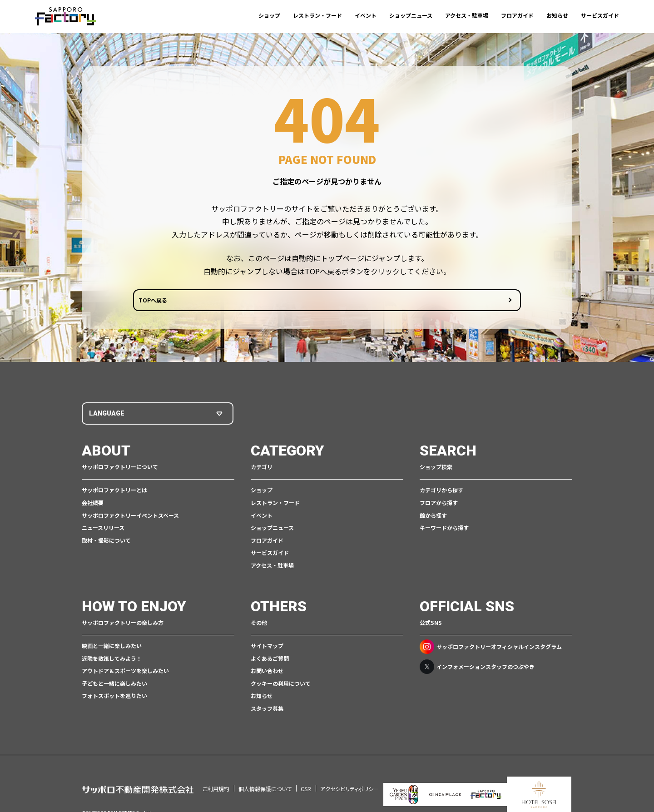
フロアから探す (439, 504)
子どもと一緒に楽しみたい (114, 685)
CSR (306, 779)
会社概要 (93, 504)
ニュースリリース (103, 530)
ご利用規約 (216, 779)
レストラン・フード (317, 15)
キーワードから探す (444, 530)
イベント (366, 15)
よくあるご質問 (270, 660)
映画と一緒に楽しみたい (112, 647)
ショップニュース (411, 15)
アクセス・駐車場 (467, 15)
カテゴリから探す (441, 492)
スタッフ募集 (267, 710)
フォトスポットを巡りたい (114, 698)
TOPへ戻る (292, 304)
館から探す (433, 517)
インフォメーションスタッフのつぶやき (477, 668)
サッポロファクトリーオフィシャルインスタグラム (491, 649)
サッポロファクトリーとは (114, 492)
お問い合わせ (267, 672)
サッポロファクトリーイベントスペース (130, 517)
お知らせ (557, 15)
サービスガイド (600, 15)
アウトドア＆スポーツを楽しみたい (125, 672)
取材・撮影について (106, 542)
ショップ (269, 15)
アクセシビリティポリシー (349, 779)
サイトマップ (267, 647)
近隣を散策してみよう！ (112, 660)
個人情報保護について (265, 779)
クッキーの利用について (281, 685)
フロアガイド (517, 15)
